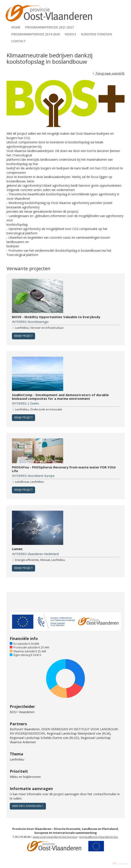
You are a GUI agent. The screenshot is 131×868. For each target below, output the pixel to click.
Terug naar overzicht (109, 73)
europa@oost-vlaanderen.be (99, 837)
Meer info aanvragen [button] (27, 806)
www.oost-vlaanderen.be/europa (55, 837)
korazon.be (123, 864)
